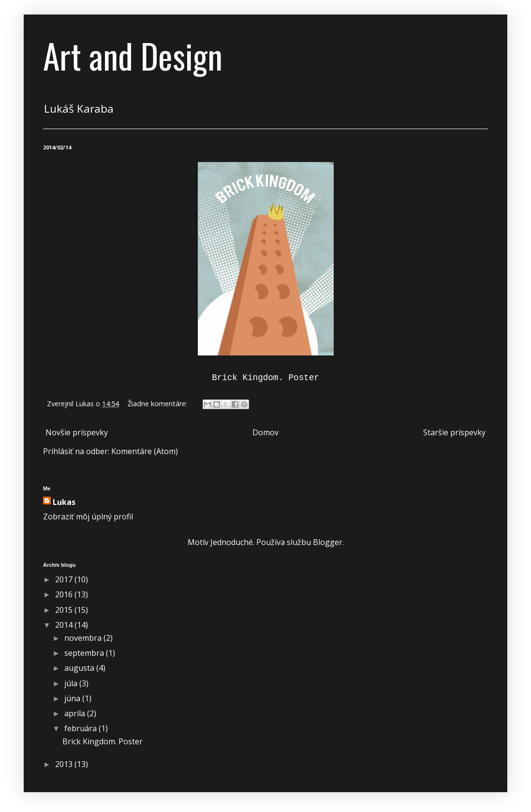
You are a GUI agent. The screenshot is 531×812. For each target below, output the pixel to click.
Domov (265, 432)
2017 (65, 579)
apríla (76, 713)
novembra (84, 638)
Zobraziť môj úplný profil (88, 517)
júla (72, 683)
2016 (65, 594)
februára (81, 728)
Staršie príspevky (454, 432)
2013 (65, 764)
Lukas (64, 502)
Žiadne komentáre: (158, 404)
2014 (65, 625)
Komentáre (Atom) (145, 451)
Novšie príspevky (77, 432)
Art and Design (133, 55)
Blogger (328, 542)
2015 (65, 610)
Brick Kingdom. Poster (103, 741)
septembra (85, 653)
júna (73, 698)
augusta (80, 668)
